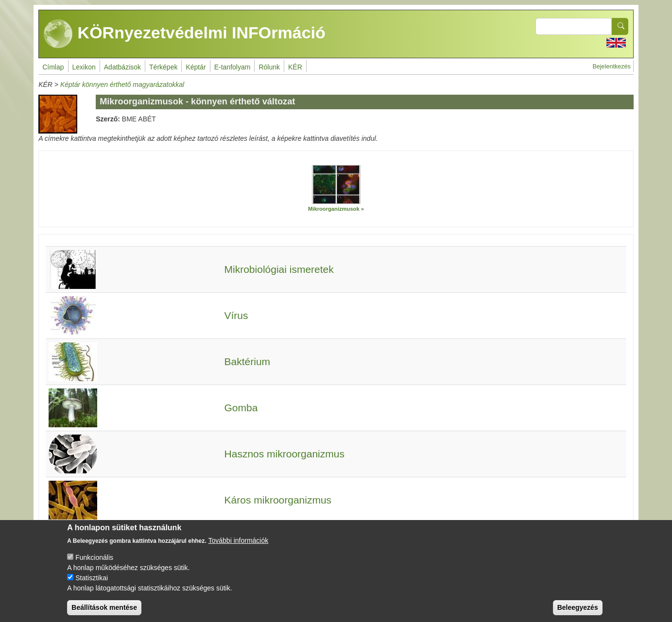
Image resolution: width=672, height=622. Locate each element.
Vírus (236, 315)
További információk (239, 549)
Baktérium (248, 361)
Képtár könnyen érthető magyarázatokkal (122, 84)
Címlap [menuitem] (53, 67)
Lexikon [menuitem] (84, 67)
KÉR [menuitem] (295, 67)
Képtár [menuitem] (196, 67)
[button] (336, 185)
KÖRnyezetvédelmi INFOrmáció (185, 34)
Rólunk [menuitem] (269, 67)
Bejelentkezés (611, 67)
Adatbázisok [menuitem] (122, 67)
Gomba (241, 408)
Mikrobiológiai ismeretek (279, 269)
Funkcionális (94, 566)
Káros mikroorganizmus (278, 500)
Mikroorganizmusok (334, 209)
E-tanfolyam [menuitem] (233, 67)
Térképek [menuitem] (163, 67)
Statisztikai (92, 586)
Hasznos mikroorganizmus (284, 454)
